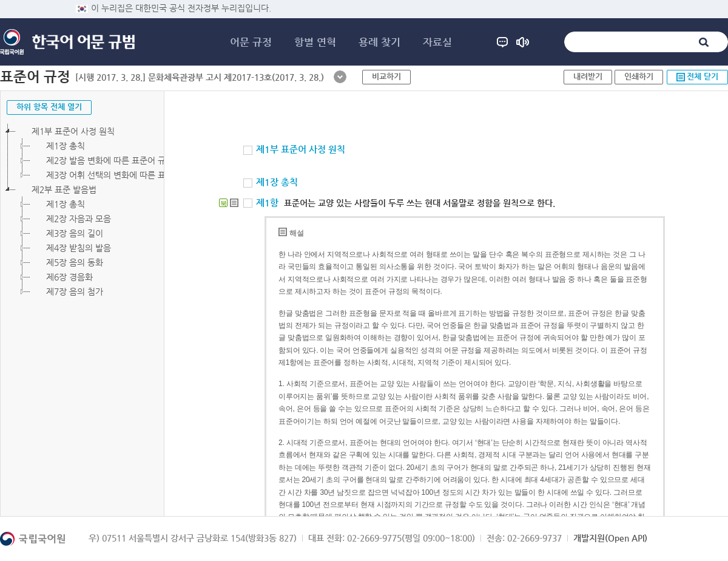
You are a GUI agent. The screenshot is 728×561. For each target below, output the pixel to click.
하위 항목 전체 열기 (49, 107)
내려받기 (588, 76)
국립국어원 (12, 42)
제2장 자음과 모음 (71, 219)
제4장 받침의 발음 (71, 248)
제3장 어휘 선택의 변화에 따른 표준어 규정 (115, 175)
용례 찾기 (379, 42)
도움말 (502, 42)
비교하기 (386, 76)
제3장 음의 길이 (67, 233)
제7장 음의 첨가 (67, 291)
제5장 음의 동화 (67, 262)
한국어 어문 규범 (83, 42)
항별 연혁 (315, 42)
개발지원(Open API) (610, 538)
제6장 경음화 (62, 277)
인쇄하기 (639, 76)
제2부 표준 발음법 (56, 189)
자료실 (437, 42)
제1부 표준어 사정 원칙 (65, 131)
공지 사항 (523, 42)
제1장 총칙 (58, 146)
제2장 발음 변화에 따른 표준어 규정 (102, 160)
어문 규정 (251, 42)
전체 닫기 (703, 76)
